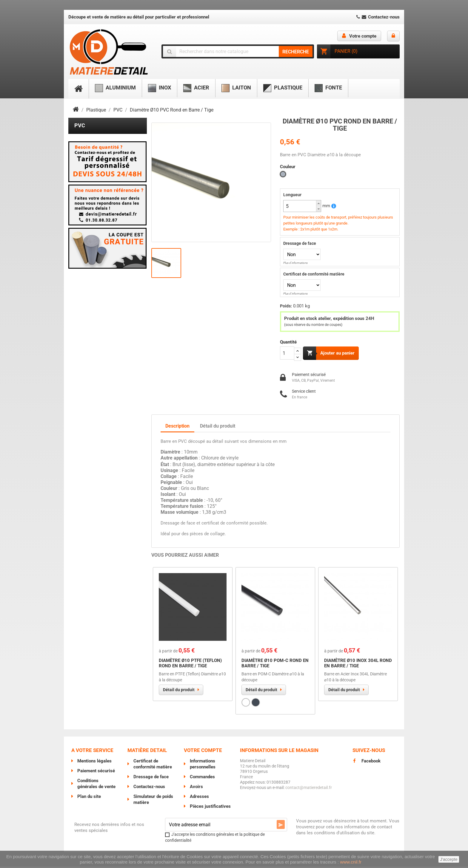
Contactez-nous (377, 17)
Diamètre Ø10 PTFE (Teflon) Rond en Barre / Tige (190, 665)
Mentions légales (94, 762)
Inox (160, 88)
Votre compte (203, 752)
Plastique (283, 88)
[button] (318, 203)
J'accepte (449, 859)
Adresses (199, 798)
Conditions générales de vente (96, 785)
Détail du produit (179, 691)
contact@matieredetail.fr (309, 789)
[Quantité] (287, 353)
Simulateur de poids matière (153, 801)
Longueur (292, 195)
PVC (80, 125)
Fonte (328, 88)
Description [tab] (177, 427)
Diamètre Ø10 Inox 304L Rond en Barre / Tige (358, 665)
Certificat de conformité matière (314, 274)
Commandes (202, 778)
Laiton (236, 88)
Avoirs (196, 788)
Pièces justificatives (210, 808)
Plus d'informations (295, 263)
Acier (196, 88)
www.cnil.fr (351, 862)
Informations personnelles (203, 765)
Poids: (286, 306)
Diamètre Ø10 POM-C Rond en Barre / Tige (275, 665)
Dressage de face (300, 243)
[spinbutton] (302, 206)
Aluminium (115, 88)
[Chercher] (238, 51)
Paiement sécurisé (96, 772)
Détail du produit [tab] (218, 427)
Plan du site (89, 798)
